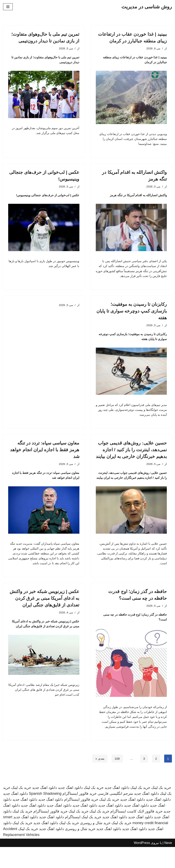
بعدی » (99, 779)
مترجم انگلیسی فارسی (115, 815)
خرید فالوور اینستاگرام (80, 815)
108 (117, 779)
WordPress (142, 864)
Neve (168, 864)
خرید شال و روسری (95, 844)
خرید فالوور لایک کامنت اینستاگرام (136, 832)
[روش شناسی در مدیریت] (147, 7)
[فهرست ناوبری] (8, 7)
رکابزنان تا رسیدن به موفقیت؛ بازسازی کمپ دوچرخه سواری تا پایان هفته (132, 320)
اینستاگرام (73, 838)
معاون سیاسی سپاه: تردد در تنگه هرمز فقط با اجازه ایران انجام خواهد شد (45, 461)
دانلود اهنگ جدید (117, 809)
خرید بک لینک (161, 809)
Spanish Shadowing (45, 815)
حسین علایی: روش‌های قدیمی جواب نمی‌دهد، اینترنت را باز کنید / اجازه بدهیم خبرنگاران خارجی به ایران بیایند (131, 461)
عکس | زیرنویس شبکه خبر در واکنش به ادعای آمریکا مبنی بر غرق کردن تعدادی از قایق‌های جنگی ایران (45, 617)
